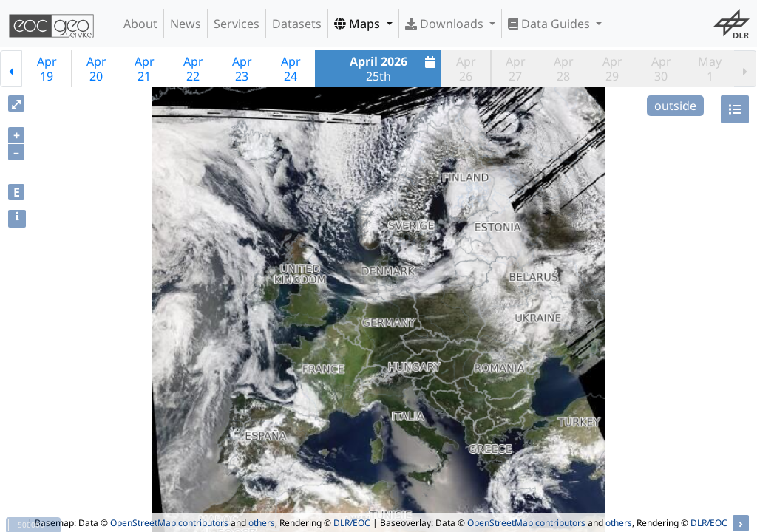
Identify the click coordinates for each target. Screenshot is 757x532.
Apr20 (96, 69)
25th (395, 69)
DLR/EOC (352, 523)
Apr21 (145, 69)
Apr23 (242, 69)
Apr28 (564, 69)
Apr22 (193, 69)
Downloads (446, 24)
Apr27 (516, 69)
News (186, 24)
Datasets (297, 24)
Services (237, 24)
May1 (710, 69)
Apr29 (612, 69)
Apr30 (661, 69)
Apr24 (291, 69)
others (262, 523)
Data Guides (550, 24)
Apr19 (47, 69)
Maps (359, 24)
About (140, 24)
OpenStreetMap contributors (169, 523)
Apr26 (466, 69)
